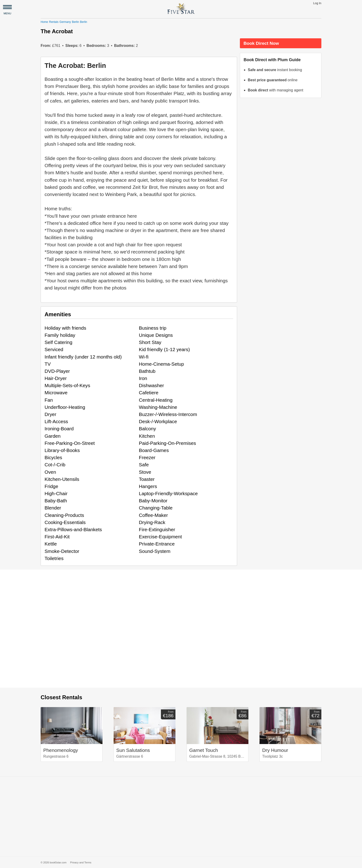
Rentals (54, 22)
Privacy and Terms (81, 862)
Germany (65, 22)
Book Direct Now (261, 43)
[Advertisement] (181, 817)
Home (44, 22)
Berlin (75, 22)
